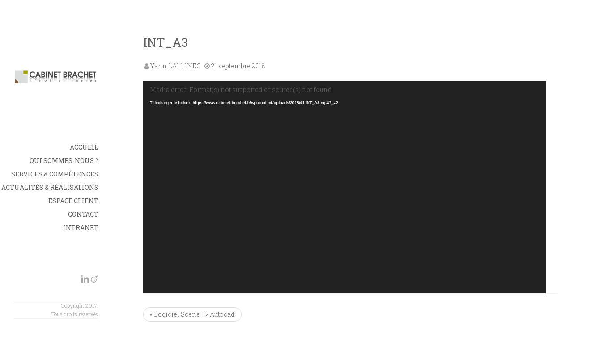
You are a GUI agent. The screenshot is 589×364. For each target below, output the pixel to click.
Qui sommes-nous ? (64, 161)
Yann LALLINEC (176, 66)
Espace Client (73, 201)
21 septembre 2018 (238, 66)
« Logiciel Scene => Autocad (192, 314)
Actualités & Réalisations (50, 187)
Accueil (84, 147)
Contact (83, 214)
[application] (344, 187)
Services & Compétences (55, 174)
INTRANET (81, 228)
